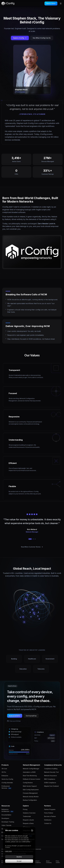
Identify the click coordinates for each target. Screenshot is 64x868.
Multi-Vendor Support (30, 786)
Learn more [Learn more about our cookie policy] (8, 851)
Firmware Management (30, 793)
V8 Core (4, 769)
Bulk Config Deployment (31, 790)
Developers (5, 818)
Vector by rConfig (7, 779)
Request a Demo (28, 823)
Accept (19, 861)
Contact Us (48, 823)
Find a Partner (49, 813)
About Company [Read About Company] (49, 862)
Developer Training (8, 822)
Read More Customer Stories (32, 547)
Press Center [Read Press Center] (58, 862)
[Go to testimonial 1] (30, 539)
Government (50, 659)
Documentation (6, 815)
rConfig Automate (7, 783)
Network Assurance (50, 776)
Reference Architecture (8, 810)
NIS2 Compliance (50, 779)
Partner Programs (50, 809)
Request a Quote (28, 820)
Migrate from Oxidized (51, 786)
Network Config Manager (31, 769)
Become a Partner (50, 816)
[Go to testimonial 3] (35, 539)
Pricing (25, 809)
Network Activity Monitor (31, 797)
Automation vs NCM (29, 772)
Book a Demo (51, 3)
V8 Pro (4, 772)
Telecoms (41, 669)
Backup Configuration (30, 800)
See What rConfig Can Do (42, 38)
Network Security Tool (51, 772)
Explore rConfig (20, 38)
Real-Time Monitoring (30, 776)
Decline (19, 857)
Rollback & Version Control (32, 779)
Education (23, 669)
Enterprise (5, 776)
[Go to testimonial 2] (33, 539)
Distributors (48, 820)
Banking (14, 659)
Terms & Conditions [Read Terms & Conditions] (38, 862)
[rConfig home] (8, 3)
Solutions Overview (29, 813)
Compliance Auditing (51, 769)
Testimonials (27, 816)
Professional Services (7, 787)
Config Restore (28, 783)
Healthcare (32, 659)
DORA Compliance (50, 783)
